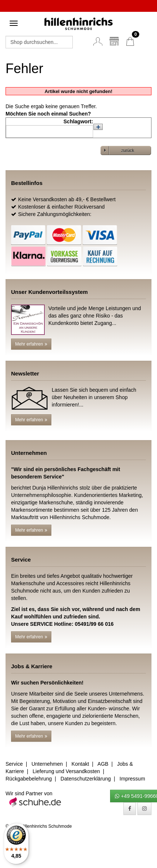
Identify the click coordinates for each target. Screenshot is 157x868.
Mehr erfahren (31, 344)
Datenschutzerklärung (86, 779)
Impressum (132, 779)
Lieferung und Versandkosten (66, 771)
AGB (103, 764)
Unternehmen (47, 764)
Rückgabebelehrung (29, 779)
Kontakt (80, 764)
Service (14, 764)
